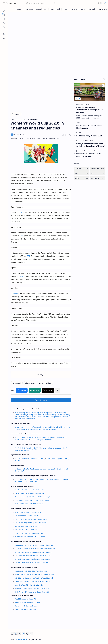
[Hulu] (81, 173)
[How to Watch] (17, 383)
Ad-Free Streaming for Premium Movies (28, 526)
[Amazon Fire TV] (98, 169)
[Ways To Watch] (55, 9)
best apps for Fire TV (22, 469)
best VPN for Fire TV (22, 427)
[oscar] (91, 141)
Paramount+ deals (29, 419)
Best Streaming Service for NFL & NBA (28, 512)
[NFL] (98, 173)
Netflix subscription (22, 417)
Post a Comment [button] (41, 400)
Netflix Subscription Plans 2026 (25, 609)
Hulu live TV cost (36, 417)
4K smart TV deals (21, 458)
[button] (4, 3)
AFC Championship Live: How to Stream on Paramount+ (34, 552)
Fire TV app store (36, 469)
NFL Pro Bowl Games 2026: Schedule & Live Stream (32, 563)
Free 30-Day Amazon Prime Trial (26, 599)
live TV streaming (60, 413)
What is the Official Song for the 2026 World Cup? (32, 500)
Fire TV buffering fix (22, 479)
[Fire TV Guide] (16, 9)
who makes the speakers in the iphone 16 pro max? (89, 155)
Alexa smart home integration (45, 438)
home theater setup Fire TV (25, 440)
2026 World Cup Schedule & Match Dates (29, 504)
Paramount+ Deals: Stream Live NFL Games (30, 537)
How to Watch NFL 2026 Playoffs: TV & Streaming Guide (34, 545)
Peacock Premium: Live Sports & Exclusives (30, 533)
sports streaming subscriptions (26, 415)
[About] (4, 34)
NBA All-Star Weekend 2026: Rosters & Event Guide (32, 581)
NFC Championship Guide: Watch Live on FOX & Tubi (33, 556)
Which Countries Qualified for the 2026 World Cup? (32, 497)
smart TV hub (61, 438)
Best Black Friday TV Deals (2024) (89, 136)
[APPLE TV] (81, 169)
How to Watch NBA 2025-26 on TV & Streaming (31, 571)
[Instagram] (16, 634)
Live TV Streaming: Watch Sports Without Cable (31, 519)
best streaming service (23, 413)
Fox (21, 236)
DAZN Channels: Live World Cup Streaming (30, 493)
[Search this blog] (40, 3)
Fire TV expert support (32, 481)
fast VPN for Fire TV (49, 429)
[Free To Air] (92, 9)
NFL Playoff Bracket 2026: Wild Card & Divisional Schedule (35, 549)
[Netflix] (81, 178)
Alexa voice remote (55, 448)
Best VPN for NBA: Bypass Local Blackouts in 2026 (32, 588)
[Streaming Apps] (42, 9)
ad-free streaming (64, 415)
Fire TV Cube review (40, 448)
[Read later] (63, 135)
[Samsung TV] (98, 178)
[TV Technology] (29, 9)
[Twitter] (20, 634)
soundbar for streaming (37, 458)
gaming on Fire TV (30, 450)
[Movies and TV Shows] (78, 9)
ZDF (29, 256)
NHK (22, 276)
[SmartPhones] (94, 151)
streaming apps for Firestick (53, 469)
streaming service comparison (42, 413)
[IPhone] (87, 151)
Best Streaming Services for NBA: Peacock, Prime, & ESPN (35, 575)
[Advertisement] (58, 30)
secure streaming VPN (34, 429)
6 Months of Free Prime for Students (27, 602)
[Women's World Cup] (45, 383)
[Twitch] (27, 634)
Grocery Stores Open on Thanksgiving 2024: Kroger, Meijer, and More (90, 110)
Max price (46, 417)
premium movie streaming (47, 415)
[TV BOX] (65, 9)
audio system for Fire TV (44, 440)
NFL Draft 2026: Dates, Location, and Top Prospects (32, 559)
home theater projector (54, 458)
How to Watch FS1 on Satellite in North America (89, 127)
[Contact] (4, 39)
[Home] (4, 11)
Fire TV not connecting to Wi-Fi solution (43, 479)
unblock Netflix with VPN (57, 427)
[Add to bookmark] (103, 86)
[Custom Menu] (4, 23)
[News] (87, 104)
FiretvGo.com (11, 3)
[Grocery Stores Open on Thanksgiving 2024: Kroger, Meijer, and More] (90, 92)
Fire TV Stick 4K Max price (24, 448)
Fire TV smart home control (24, 438)
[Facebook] (12, 634)
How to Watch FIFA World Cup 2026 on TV (29, 490)
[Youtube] (24, 634)
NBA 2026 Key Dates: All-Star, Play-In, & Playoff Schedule (34, 578)
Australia (16, 294)
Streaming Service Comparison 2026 (27, 516)
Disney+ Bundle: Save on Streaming (27, 606)
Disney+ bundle (56, 417)
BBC (23, 212)
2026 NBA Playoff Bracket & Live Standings (29, 585)
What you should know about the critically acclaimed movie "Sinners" (91, 145)
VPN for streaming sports (38, 427)
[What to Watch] (30, 383)
